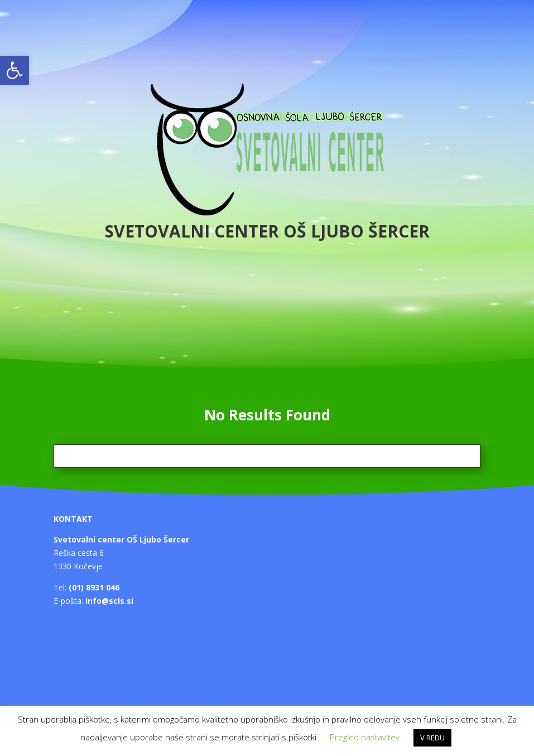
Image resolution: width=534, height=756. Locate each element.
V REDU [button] (432, 738)
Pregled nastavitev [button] (365, 737)
